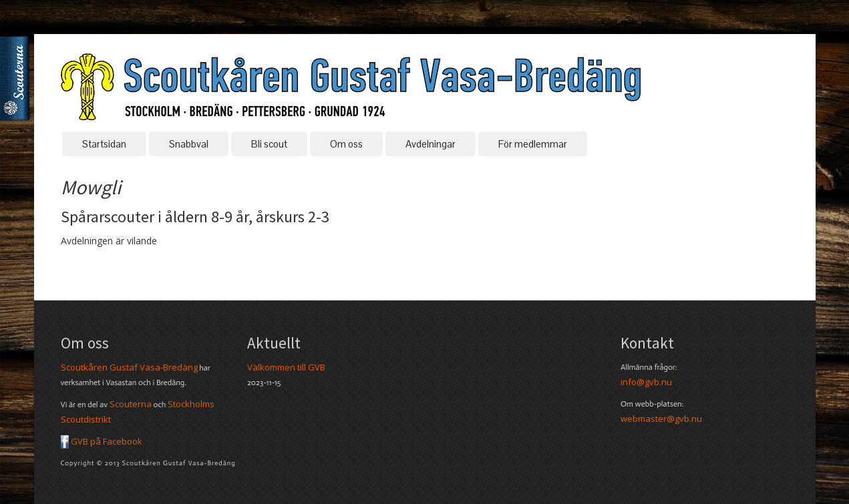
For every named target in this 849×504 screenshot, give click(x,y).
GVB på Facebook (102, 441)
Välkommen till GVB (286, 367)
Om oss (346, 144)
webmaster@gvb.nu (661, 419)
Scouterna (17, 75)
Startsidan (104, 144)
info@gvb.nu (646, 382)
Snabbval (189, 144)
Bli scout (269, 144)
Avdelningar (431, 144)
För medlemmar (533, 144)
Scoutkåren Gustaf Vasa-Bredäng (129, 367)
